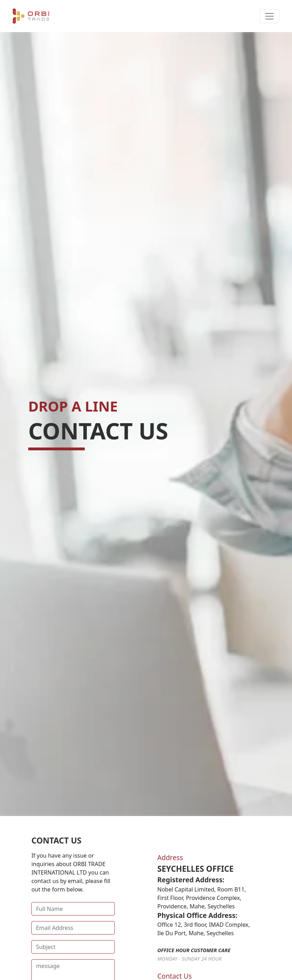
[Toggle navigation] (269, 16)
